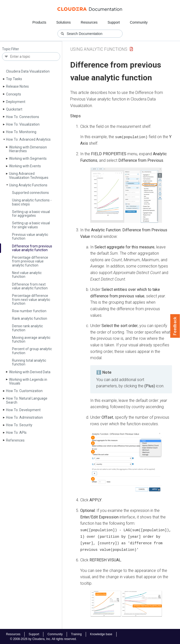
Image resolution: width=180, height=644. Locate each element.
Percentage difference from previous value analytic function (30, 261)
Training (76, 634)
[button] (126, 195)
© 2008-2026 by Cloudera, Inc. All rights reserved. (43, 638)
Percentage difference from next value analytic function (31, 300)
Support (114, 22)
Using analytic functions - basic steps (32, 202)
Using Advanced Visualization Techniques (29, 175)
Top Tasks (14, 79)
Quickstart (14, 109)
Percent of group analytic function (32, 351)
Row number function (29, 311)
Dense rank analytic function (27, 328)
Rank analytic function (30, 318)
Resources (89, 22)
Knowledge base (101, 634)
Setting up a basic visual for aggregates (31, 214)
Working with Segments (28, 158)
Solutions (63, 22)
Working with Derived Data (30, 372)
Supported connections (30, 193)
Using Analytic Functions (28, 185)
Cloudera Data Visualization (28, 71)
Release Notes (17, 86)
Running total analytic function (29, 362)
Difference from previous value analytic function (32, 248)
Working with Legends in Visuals (28, 381)
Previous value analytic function (30, 236)
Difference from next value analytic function (30, 286)
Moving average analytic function (31, 339)
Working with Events (25, 166)
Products (39, 22)
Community (139, 22)
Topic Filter (11, 49)
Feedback (175, 326)
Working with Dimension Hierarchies (28, 149)
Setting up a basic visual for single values (31, 225)
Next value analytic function (27, 275)
